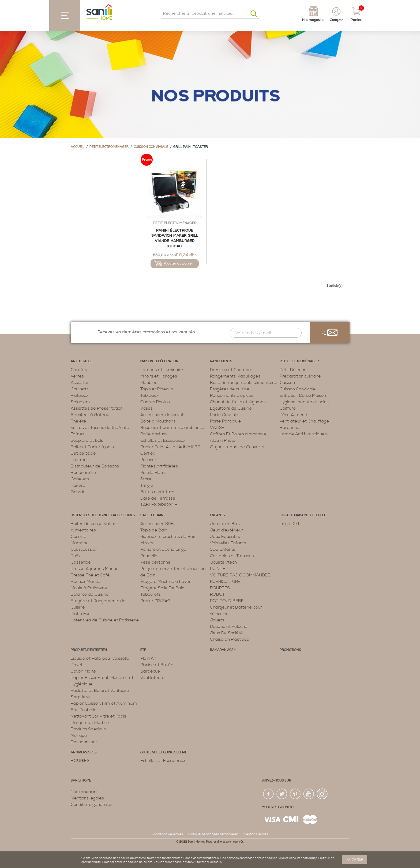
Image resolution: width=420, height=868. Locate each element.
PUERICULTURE (225, 582)
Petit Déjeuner (294, 370)
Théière (78, 421)
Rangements (221, 361)
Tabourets (151, 594)
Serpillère (80, 697)
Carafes (79, 370)
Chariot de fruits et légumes (238, 402)
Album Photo (223, 440)
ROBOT (217, 594)
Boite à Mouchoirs (158, 421)
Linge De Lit (291, 524)
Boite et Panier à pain (92, 447)
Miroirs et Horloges (159, 376)
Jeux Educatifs (225, 537)
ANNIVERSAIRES (84, 752)
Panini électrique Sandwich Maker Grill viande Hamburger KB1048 (175, 238)
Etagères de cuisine (230, 389)
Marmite (79, 543)
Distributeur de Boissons (95, 466)
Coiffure (288, 408)
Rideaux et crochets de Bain (168, 537)
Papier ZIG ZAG (155, 601)
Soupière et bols (87, 440)
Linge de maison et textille (303, 515)
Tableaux (149, 395)
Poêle (76, 556)
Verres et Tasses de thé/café (100, 428)
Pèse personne (155, 562)
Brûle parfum (154, 434)
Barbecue (290, 428)
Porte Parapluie (226, 421)
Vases (147, 408)
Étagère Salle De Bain (162, 588)
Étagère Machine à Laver (166, 582)
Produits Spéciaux (89, 729)
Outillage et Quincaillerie (164, 752)
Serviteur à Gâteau (90, 415)
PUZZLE (218, 569)
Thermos (80, 460)
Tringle (147, 485)
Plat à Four (81, 614)
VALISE (217, 428)
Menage (79, 735)
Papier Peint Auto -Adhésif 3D (170, 447)
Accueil (78, 147)
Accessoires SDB (157, 524)
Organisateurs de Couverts (237, 447)
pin (295, 794)
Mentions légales (87, 798)
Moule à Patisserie (89, 588)
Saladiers (80, 402)
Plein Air (148, 658)
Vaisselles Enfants (228, 543)
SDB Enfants (223, 549)
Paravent (150, 460)
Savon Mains (83, 671)
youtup (309, 794)
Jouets (217, 620)
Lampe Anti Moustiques (303, 434)
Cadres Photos (155, 402)
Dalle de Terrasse (158, 498)
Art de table (82, 361)
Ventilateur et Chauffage (304, 421)
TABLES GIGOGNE (159, 505)
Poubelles (150, 556)
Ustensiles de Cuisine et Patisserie (105, 620)
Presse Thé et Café (90, 575)
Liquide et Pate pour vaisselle (100, 658)
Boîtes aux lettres (158, 492)
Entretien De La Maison (303, 395)
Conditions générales (92, 805)
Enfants (217, 515)
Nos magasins (85, 792)
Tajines (78, 434)
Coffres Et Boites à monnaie (238, 434)
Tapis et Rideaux (157, 389)
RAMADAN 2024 (223, 650)
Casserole (81, 562)
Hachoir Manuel (86, 582)
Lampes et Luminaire (162, 370)
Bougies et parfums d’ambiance (172, 428)
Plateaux (80, 395)
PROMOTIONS (290, 650)
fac (269, 794)
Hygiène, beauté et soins (304, 402)
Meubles (149, 383)
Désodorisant (84, 742)
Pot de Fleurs (153, 473)
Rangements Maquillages (235, 376)
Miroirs (147, 543)
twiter (282, 794)
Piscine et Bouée (157, 665)
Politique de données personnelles (213, 834)
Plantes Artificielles (159, 466)
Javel (76, 665)
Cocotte (79, 537)
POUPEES (220, 588)
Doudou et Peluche (229, 627)
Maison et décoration (159, 361)
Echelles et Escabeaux (163, 440)
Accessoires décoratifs (163, 415)
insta (322, 794)
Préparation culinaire (300, 376)
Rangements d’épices (232, 395)
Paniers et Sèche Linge (163, 549)
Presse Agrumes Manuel (95, 569)
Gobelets (80, 479)
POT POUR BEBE (227, 601)
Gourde (78, 492)
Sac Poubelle (84, 710)
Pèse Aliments (294, 415)
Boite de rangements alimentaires (244, 383)
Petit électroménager (109, 147)
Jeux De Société (226, 633)
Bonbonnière (83, 473)
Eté (143, 650)
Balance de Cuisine (90, 594)
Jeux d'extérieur (226, 530)
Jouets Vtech (223, 562)
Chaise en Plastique (230, 639)
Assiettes (80, 383)
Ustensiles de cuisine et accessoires (103, 515)
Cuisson (287, 383)
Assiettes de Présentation (97, 408)
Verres (77, 376)
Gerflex (148, 453)
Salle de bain (152, 515)
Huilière (78, 485)
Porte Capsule (224, 415)
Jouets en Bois (225, 524)
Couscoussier (84, 549)
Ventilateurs (152, 678)
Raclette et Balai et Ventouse (100, 690)
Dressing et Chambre (231, 370)
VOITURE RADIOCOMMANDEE (240, 575)
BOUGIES (80, 761)
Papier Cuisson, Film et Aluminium (104, 703)
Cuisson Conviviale (151, 147)
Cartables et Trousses (232, 556)
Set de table (83, 453)
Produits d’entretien (89, 650)
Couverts (80, 389)
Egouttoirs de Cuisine (231, 408)
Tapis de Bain (154, 530)
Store (146, 479)
